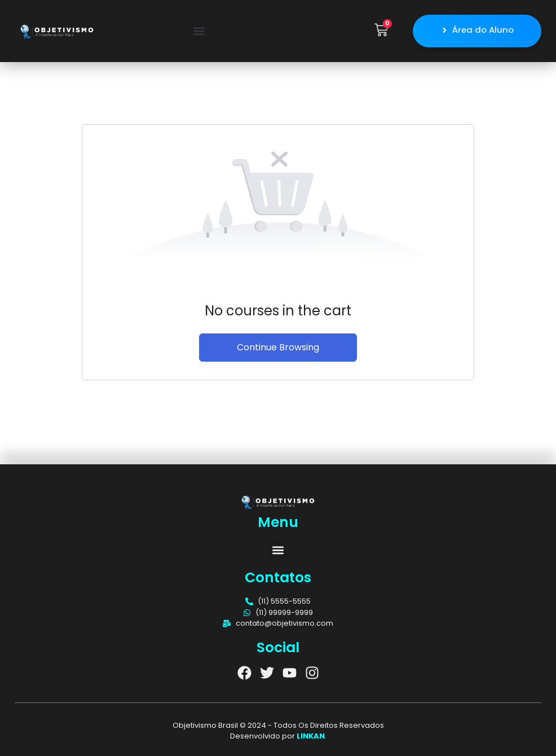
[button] (199, 31)
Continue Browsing (278, 347)
